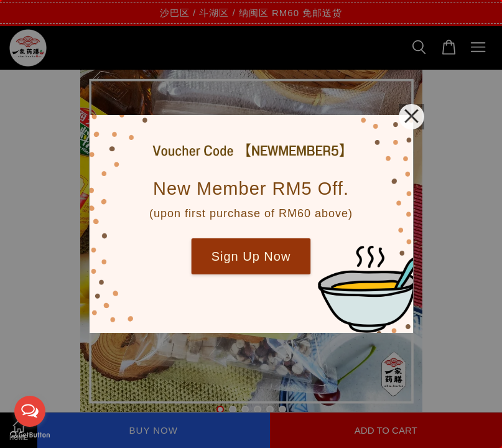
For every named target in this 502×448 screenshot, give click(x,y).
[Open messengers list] (30, 411)
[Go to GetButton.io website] (30, 435)
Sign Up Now (251, 256)
